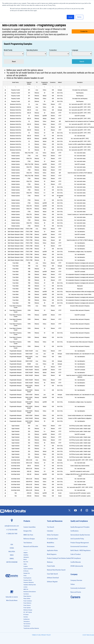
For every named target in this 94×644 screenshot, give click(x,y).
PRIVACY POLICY (46, 635)
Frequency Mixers (28, 580)
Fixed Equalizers (27, 578)
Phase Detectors (27, 596)
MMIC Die (26, 589)
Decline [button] (79, 17)
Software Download (53, 578)
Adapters (26, 553)
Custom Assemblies (30, 527)
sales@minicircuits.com (12, 526)
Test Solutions (28, 543)
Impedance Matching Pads (30, 585)
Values (73, 584)
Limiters (25, 587)
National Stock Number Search (56, 570)
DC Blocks (26, 571)
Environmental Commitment (79, 546)
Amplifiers (26, 555)
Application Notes (52, 550)
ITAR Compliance (76, 558)
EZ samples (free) (52, 539)
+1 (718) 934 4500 (12, 530)
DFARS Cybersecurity (77, 566)
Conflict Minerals (76, 562)
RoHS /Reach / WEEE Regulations (81, 550)
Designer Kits (27, 531)
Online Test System (53, 535)
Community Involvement (78, 588)
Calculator (50, 531)
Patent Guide (51, 566)
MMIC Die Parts (28, 535)
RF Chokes (26, 615)
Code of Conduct (76, 554)
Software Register (52, 582)
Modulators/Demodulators (30, 592)
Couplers (26, 566)
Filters (25, 576)
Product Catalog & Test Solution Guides (59, 558)
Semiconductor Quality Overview (80, 535)
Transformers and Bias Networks (31, 628)
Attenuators (26, 557)
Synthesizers (27, 619)
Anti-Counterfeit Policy (77, 539)
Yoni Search (51, 527)
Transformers (27, 626)
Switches (26, 617)
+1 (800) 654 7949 (12, 534)
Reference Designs (29, 539)
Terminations (27, 622)
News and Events (76, 592)
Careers (75, 597)
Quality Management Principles (80, 527)
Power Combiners (28, 601)
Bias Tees (26, 562)
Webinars (50, 562)
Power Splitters (27, 608)
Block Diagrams (52, 554)
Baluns (25, 559)
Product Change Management (80, 543)
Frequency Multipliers (29, 582)
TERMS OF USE (36, 635)
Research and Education (31, 546)
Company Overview (76, 580)
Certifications (74, 531)
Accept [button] (70, 17)
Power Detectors (27, 603)
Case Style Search (52, 574)
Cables (25, 564)
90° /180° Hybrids (28, 612)
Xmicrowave (51, 546)
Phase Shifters (27, 599)
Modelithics (50, 543)
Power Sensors (27, 605)
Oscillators (26, 594)
